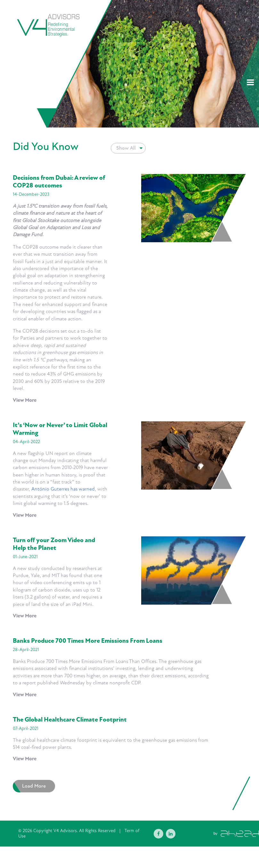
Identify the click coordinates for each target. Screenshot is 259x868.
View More (25, 400)
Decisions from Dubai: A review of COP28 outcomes (59, 182)
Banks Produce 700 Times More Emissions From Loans (88, 641)
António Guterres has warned (63, 489)
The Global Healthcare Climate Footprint (70, 720)
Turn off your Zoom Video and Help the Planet (54, 544)
